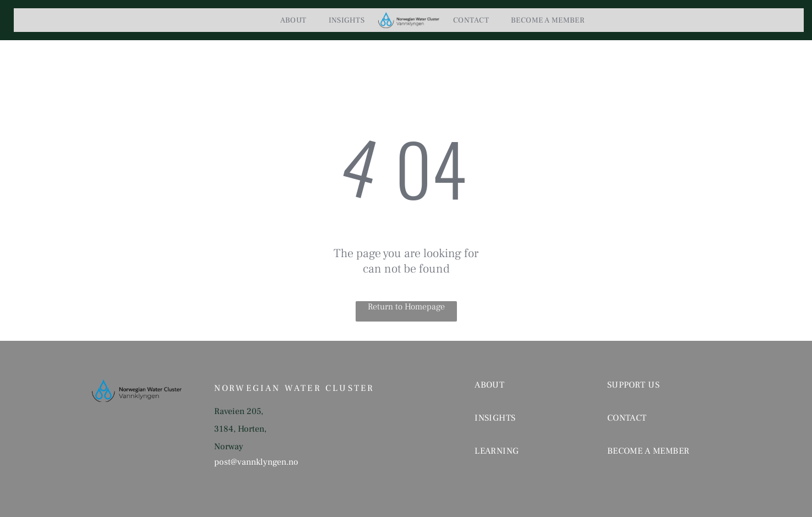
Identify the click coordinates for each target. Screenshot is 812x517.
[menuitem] (293, 20)
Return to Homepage (406, 307)
